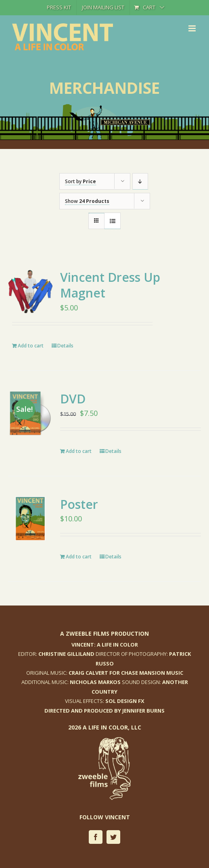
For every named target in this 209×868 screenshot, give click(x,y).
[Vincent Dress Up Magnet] (30, 291)
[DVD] (30, 413)
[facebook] (96, 837)
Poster (79, 504)
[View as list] (112, 221)
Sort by (80, 181)
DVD (73, 399)
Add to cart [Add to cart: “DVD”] (79, 451)
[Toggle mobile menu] (193, 28)
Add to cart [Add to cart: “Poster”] (79, 557)
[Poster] (30, 519)
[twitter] (113, 837)
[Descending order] (140, 181)
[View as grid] (96, 213)
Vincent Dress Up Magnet (110, 285)
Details (65, 346)
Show (87, 201)
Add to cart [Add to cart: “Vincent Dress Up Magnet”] (31, 346)
